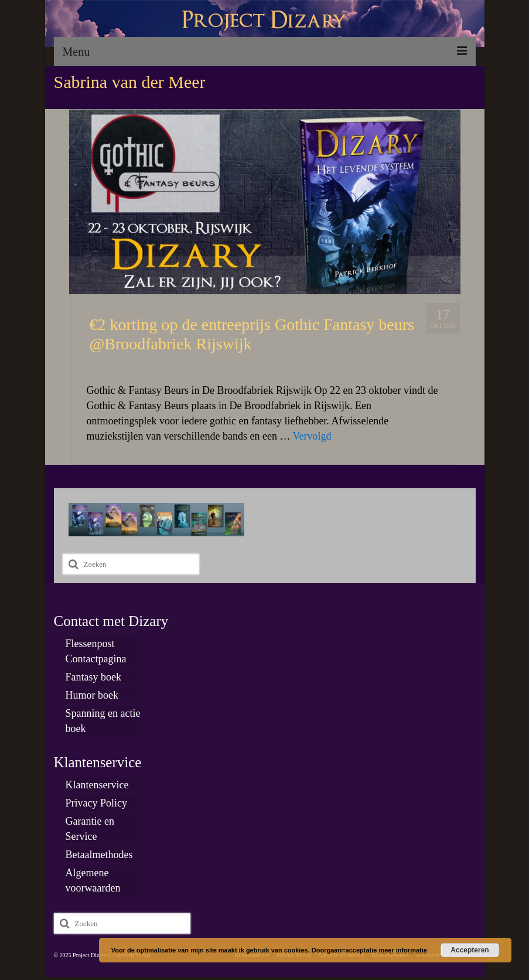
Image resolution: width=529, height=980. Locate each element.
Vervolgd (312, 436)
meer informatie (403, 950)
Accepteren (470, 950)
